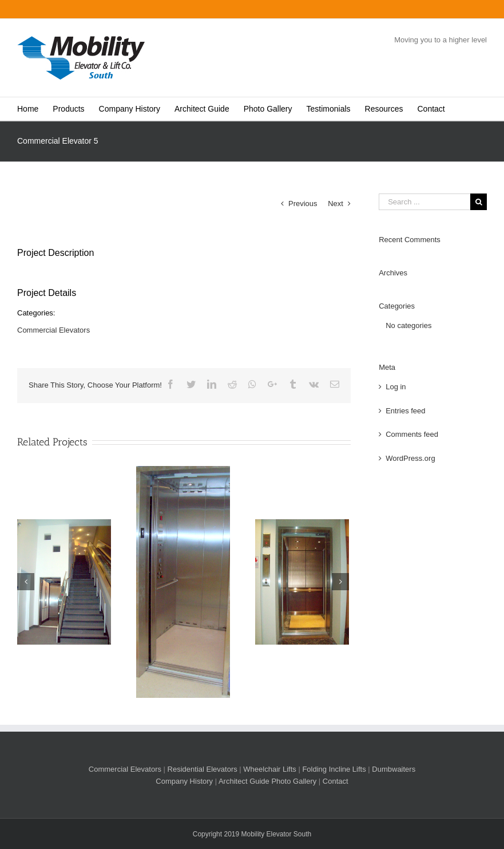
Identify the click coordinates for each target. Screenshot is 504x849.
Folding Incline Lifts (334, 769)
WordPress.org (410, 458)
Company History (184, 781)
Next (336, 204)
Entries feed (405, 411)
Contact (336, 781)
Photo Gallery (294, 781)
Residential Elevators (203, 769)
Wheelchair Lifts (269, 769)
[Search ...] (424, 202)
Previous (303, 204)
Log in (396, 387)
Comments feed (412, 434)
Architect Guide (244, 781)
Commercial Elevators (53, 330)
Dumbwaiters (394, 769)
